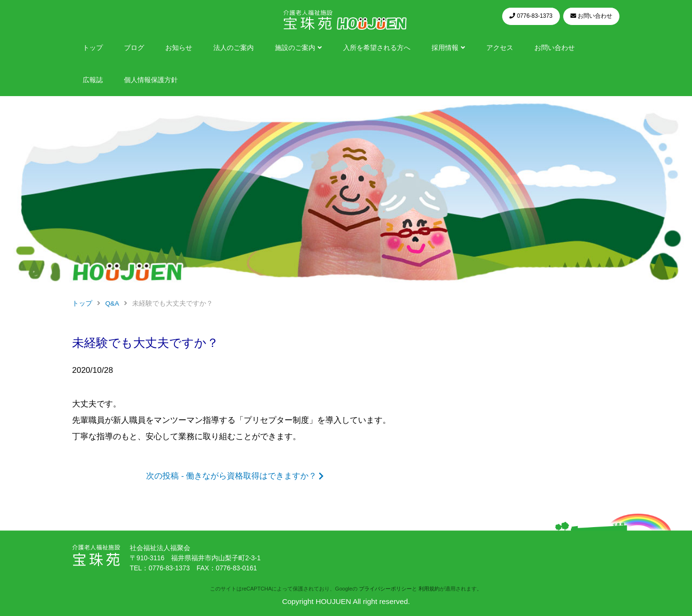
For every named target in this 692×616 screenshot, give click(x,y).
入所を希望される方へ (377, 48)
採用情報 (445, 48)
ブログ (134, 48)
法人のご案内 (234, 48)
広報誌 (93, 80)
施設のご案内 (295, 48)
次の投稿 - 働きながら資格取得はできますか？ (231, 476)
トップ (93, 48)
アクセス (500, 48)
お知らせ (179, 48)
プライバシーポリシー (385, 589)
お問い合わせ (555, 48)
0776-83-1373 (169, 568)
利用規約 (429, 589)
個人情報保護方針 (151, 80)
